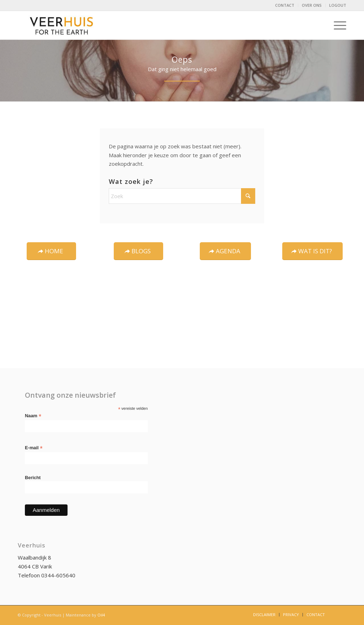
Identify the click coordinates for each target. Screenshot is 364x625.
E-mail (34, 448)
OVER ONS (312, 5)
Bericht (33, 478)
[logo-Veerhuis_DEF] (62, 25)
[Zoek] (182, 196)
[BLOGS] (138, 251)
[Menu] (338, 25)
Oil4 (101, 615)
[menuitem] (285, 5)
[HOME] (51, 251)
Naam (33, 416)
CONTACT (285, 5)
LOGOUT (338, 5)
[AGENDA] (225, 251)
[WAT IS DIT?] (312, 251)
